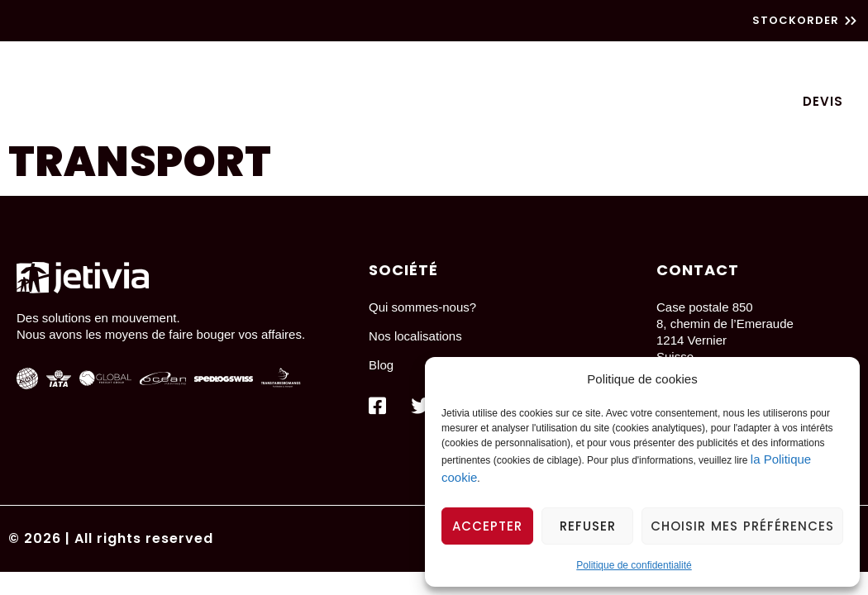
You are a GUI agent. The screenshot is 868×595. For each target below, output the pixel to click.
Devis (823, 101)
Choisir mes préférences (742, 526)
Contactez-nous (706, 101)
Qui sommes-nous (551, 101)
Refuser (588, 526)
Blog (444, 101)
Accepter (487, 526)
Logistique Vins (789, 67)
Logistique (346, 67)
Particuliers (456, 67)
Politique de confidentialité (634, 565)
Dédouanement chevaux (617, 67)
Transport (241, 67)
